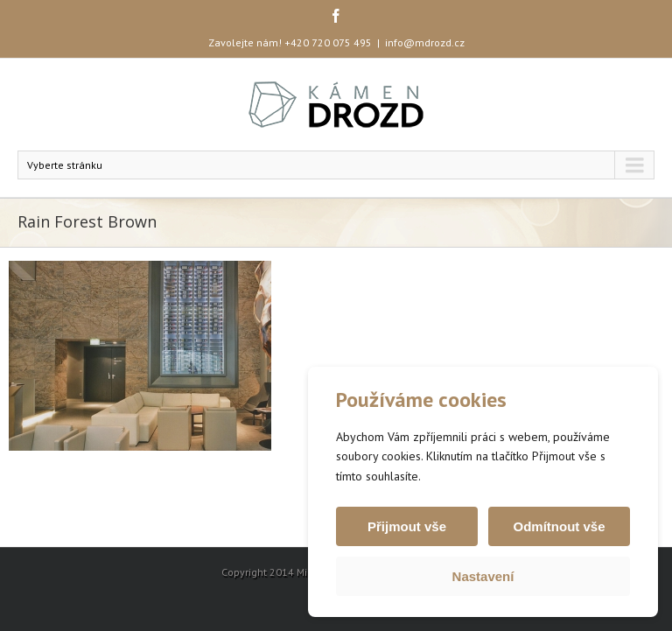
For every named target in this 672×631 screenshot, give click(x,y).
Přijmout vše (407, 526)
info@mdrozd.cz (425, 42)
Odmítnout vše (559, 526)
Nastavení (483, 576)
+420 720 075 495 (328, 42)
